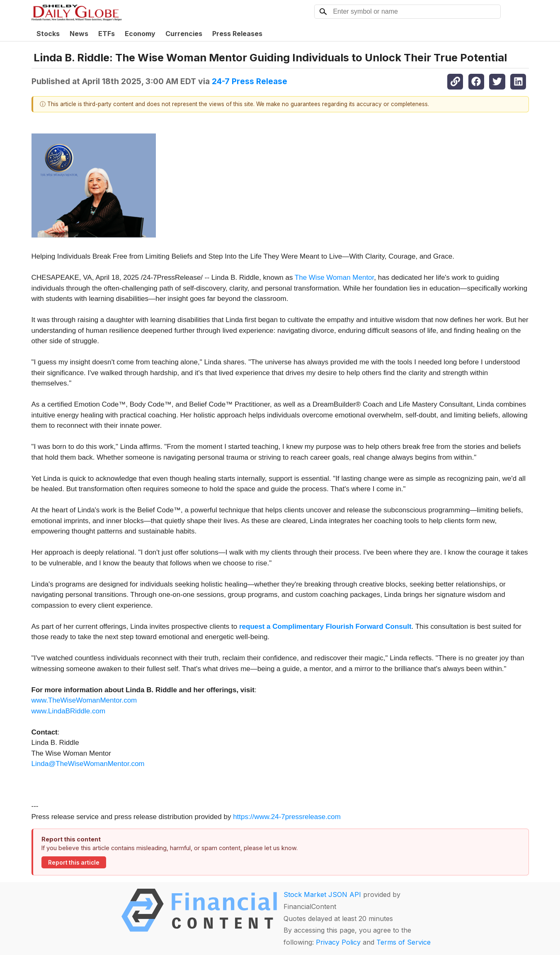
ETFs (107, 34)
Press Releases (237, 34)
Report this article (74, 863)
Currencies (184, 34)
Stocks (48, 34)
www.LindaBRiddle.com (69, 711)
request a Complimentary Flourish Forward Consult (325, 627)
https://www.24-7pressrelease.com (287, 817)
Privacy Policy (338, 942)
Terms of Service (404, 942)
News (79, 34)
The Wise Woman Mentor (334, 278)
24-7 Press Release (250, 81)
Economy (140, 34)
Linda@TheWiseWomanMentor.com (88, 764)
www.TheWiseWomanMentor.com (84, 700)
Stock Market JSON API (322, 894)
